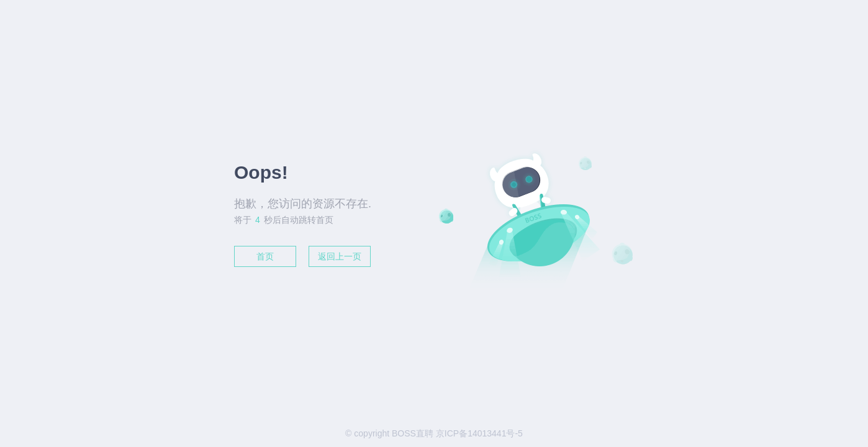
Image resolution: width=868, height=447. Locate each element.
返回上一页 (340, 256)
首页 (265, 256)
